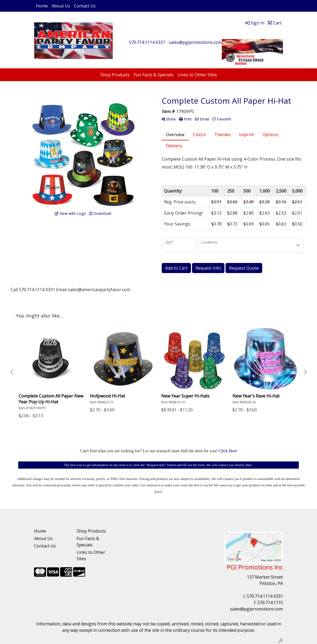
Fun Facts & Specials (154, 75)
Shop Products (115, 75)
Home (42, 6)
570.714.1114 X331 (147, 42)
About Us (61, 6)
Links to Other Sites (197, 75)
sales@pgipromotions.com (195, 42)
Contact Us (85, 6)
